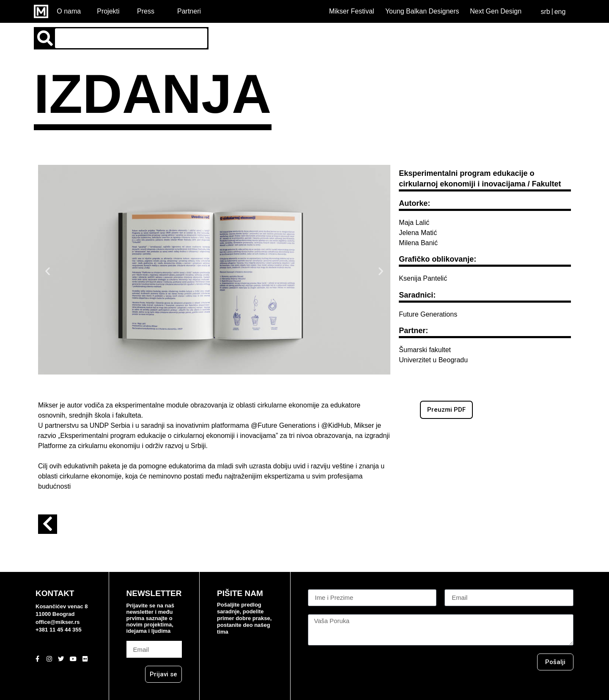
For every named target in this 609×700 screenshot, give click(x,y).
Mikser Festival (352, 11)
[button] (48, 271)
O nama (69, 11)
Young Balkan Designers (422, 11)
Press (146, 11)
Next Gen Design (496, 11)
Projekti (108, 11)
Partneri (189, 11)
